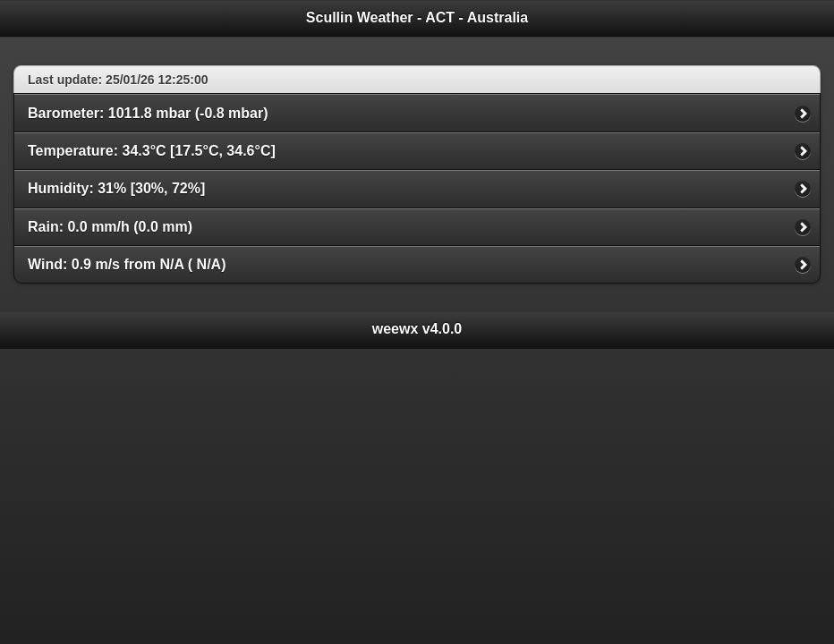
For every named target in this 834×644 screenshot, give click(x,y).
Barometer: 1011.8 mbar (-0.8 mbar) (148, 113)
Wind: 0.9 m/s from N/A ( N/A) (127, 264)
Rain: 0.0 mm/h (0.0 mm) (110, 227)
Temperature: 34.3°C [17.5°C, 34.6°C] (152, 151)
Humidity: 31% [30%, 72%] (116, 188)
